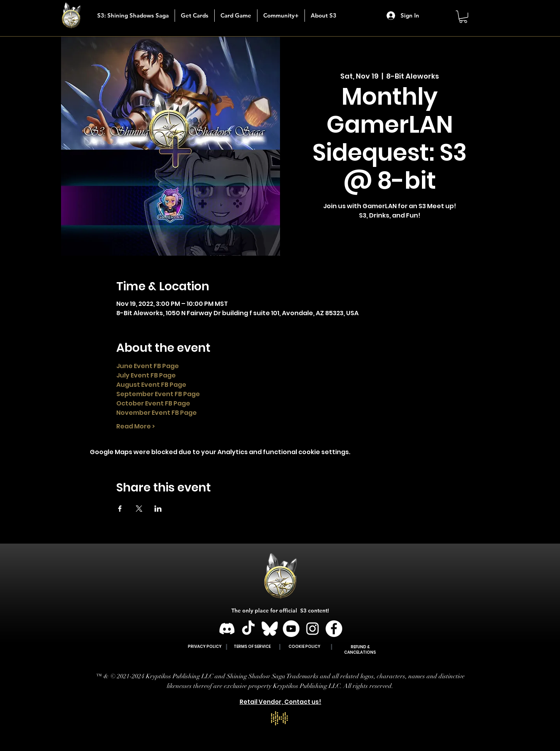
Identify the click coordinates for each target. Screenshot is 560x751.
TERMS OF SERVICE (252, 647)
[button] (194, 16)
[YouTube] (291, 629)
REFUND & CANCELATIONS (360, 650)
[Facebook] (334, 629)
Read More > (136, 426)
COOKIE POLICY (304, 647)
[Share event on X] (139, 509)
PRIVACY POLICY (205, 647)
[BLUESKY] (270, 629)
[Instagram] (312, 629)
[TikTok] (248, 629)
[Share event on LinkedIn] (158, 509)
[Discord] (227, 629)
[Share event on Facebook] (120, 509)
